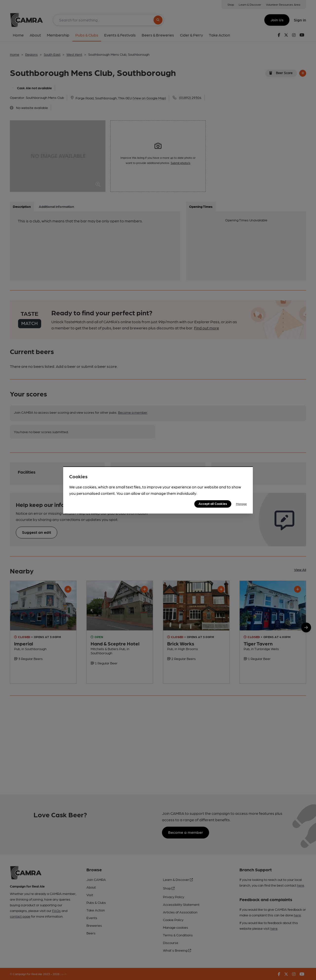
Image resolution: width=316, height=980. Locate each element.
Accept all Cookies (213, 503)
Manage (241, 504)
